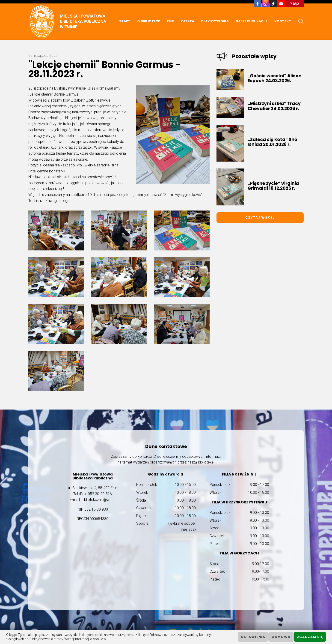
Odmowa (281, 637)
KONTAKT (283, 21)
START (125, 21)
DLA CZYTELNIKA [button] (215, 21)
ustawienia (253, 637)
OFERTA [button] (188, 21)
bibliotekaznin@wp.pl (98, 500)
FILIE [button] (170, 21)
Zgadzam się (310, 637)
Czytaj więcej (260, 218)
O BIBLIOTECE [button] (149, 21)
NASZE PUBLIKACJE (252, 21)
